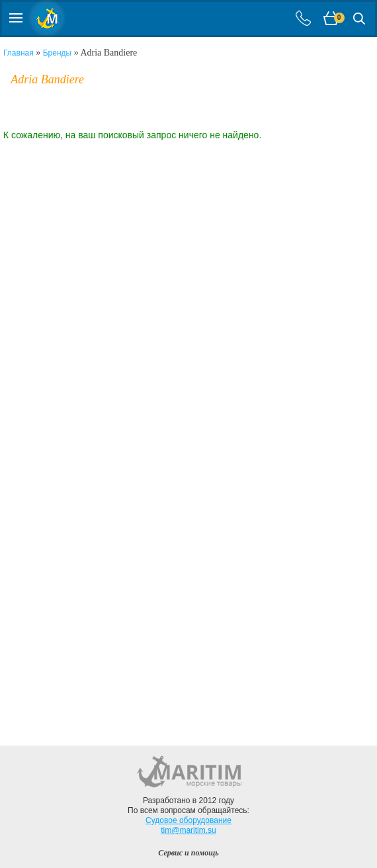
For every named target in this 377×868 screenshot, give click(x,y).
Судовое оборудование (188, 820)
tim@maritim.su (188, 830)
